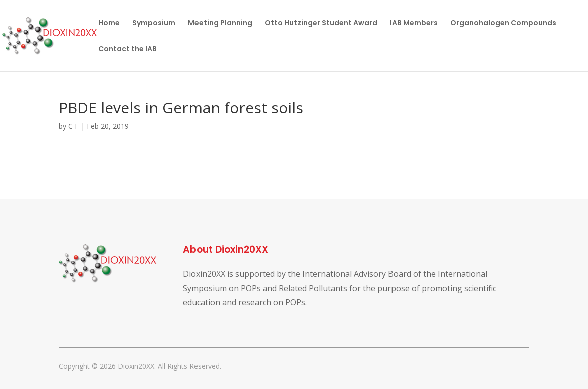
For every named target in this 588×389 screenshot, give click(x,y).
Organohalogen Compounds (503, 23)
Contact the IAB (128, 49)
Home (109, 23)
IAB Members (414, 23)
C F (73, 126)
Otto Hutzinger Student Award (321, 23)
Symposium (154, 23)
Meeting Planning (220, 23)
